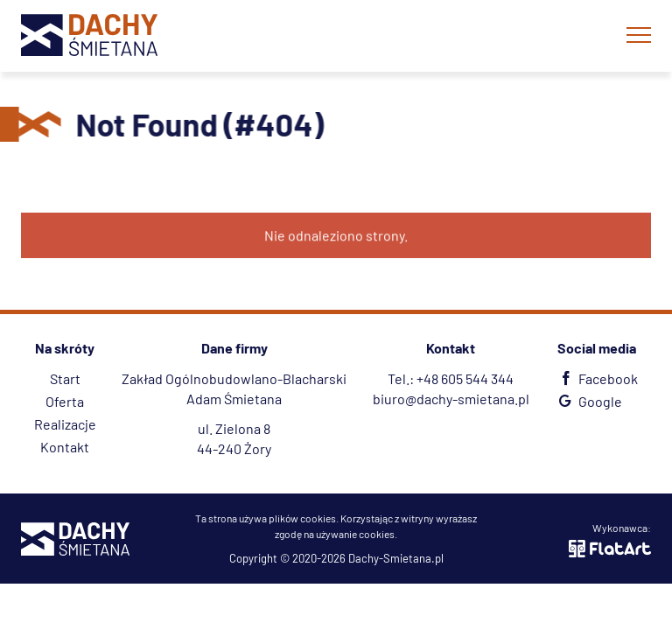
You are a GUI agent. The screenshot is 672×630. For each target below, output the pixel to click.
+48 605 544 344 (465, 378)
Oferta (65, 401)
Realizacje (65, 424)
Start (65, 378)
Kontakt (65, 447)
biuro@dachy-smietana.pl (451, 399)
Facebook (596, 378)
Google (588, 401)
